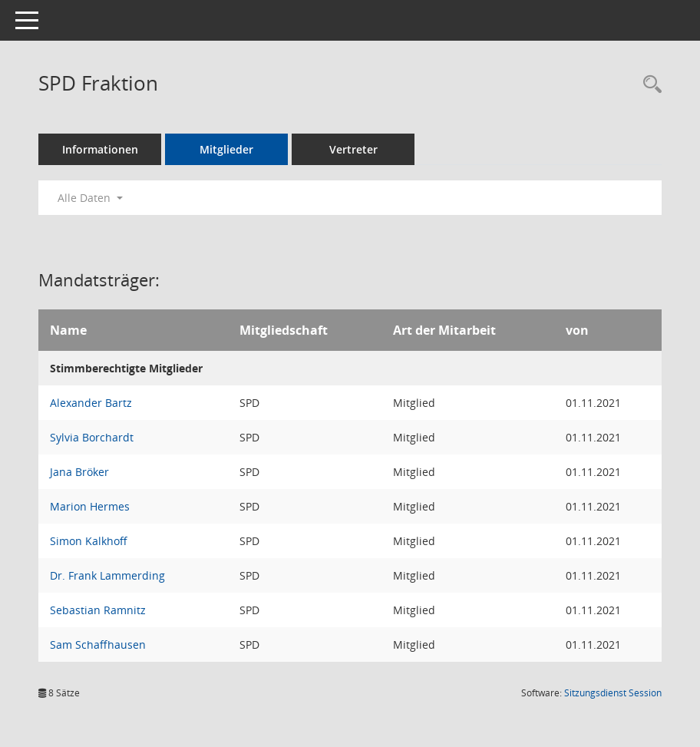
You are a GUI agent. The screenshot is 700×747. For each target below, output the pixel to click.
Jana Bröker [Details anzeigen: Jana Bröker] (79, 472)
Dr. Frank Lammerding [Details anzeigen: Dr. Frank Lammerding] (107, 575)
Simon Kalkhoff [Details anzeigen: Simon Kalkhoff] (89, 541)
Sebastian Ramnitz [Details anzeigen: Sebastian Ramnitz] (98, 610)
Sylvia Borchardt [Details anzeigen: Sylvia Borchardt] (92, 437)
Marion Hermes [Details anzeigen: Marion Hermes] (90, 506)
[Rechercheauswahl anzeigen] (649, 85)
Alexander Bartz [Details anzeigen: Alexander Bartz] (91, 403)
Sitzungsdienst (613, 693)
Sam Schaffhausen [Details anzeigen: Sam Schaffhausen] (98, 645)
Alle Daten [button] (90, 198)
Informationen (100, 149)
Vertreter (353, 149)
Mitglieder (226, 149)
